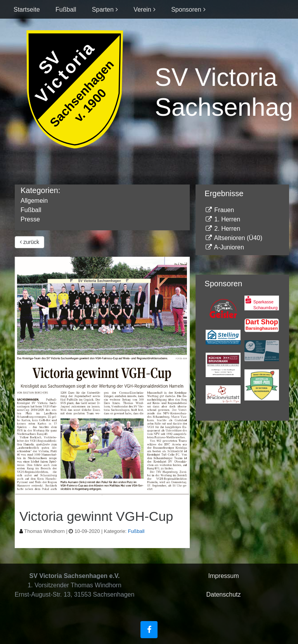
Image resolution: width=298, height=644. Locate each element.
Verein (142, 10)
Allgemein (34, 201)
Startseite (27, 10)
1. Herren (222, 219)
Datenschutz (224, 594)
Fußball (66, 10)
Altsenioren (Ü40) (233, 238)
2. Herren (222, 229)
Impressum (223, 576)
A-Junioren (224, 247)
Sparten (103, 10)
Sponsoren (186, 10)
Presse (30, 219)
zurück (29, 242)
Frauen (219, 210)
